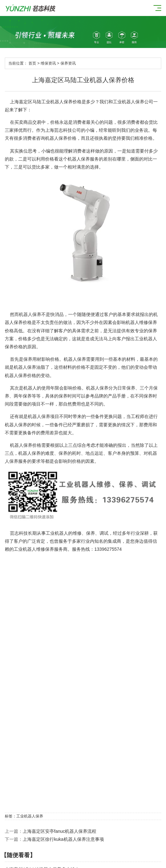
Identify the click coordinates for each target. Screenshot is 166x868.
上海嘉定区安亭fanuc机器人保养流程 (59, 831)
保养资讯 (68, 63)
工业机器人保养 (57, 102)
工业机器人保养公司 (133, 102)
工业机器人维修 (29, 549)
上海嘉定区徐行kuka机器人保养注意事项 (63, 839)
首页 (32, 63)
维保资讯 (48, 63)
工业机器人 (146, 339)
